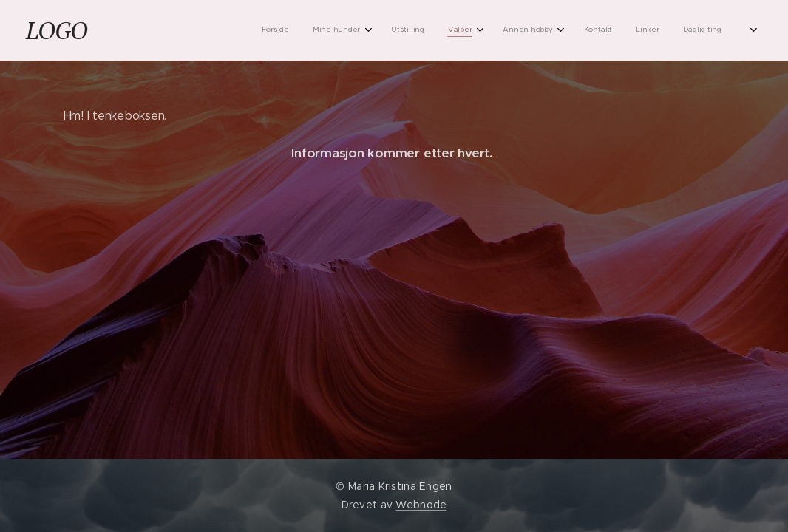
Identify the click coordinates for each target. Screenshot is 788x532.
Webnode (421, 505)
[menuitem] (555, 30)
